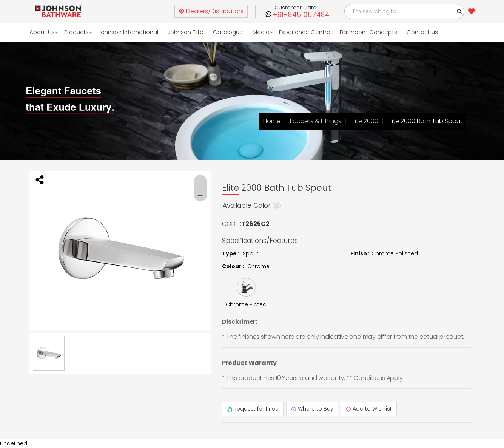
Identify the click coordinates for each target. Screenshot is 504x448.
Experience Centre (305, 32)
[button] (459, 11)
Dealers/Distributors (211, 11)
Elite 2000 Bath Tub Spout (425, 121)
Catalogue (228, 32)
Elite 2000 (365, 121)
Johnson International (128, 32)
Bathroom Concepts (368, 32)
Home (272, 121)
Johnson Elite (186, 32)
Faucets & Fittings (316, 121)
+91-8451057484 (301, 15)
